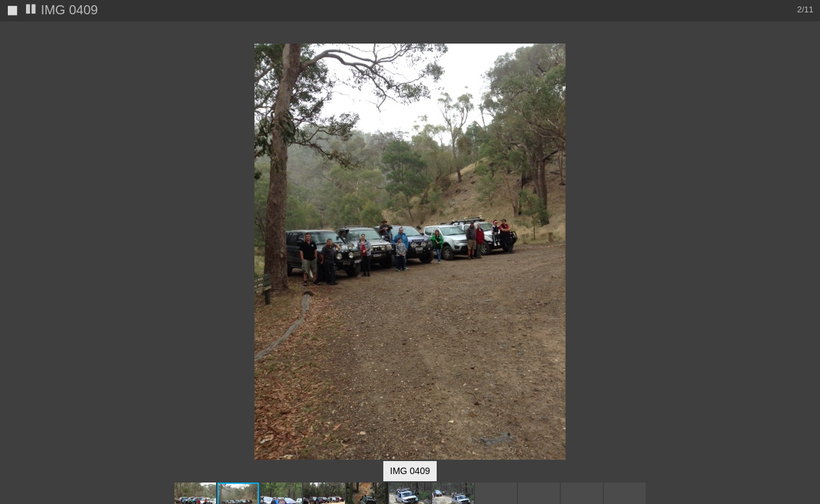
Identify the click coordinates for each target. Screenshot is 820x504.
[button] (808, 55)
